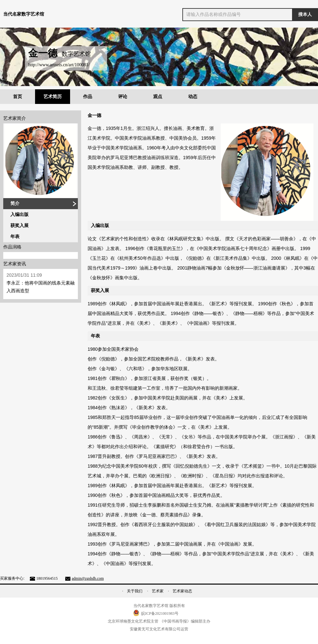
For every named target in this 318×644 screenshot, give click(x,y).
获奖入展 (19, 226)
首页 (18, 97)
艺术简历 (53, 97)
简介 (15, 203)
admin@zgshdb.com (88, 578)
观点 (158, 97)
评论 (123, 97)
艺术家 (158, 591)
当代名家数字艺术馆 (24, 14)
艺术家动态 (182, 591)
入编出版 (19, 215)
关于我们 (135, 591)
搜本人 (305, 14)
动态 (193, 97)
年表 (15, 237)
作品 (88, 97)
